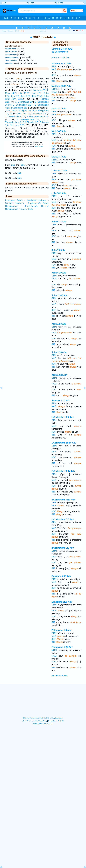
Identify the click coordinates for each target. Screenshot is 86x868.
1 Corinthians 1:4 (24, 102)
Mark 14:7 (10, 93)
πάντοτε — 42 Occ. (61, 58)
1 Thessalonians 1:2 (15, 116)
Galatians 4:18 (14, 111)
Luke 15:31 (24, 93)
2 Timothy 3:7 (32, 122)
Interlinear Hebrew (36, 200)
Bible (4, 31)
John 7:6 (15, 96)
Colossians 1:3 (23, 114)
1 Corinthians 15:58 (62, 443)
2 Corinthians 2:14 (23, 105)
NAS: (54, 69)
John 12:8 (57, 324)
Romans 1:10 (58, 400)
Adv (69, 63)
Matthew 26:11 (41, 90)
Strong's (10, 31)
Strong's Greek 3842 (62, 49)
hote (23, 165)
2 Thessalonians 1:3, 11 (31, 119)
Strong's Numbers (14, 203)
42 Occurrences (60, 52)
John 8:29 (25, 96)
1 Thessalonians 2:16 (37, 116)
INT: (54, 81)
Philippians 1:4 (59, 630)
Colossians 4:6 (39, 114)
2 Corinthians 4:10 (61, 500)
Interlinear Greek (14, 200)
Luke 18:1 (37, 93)
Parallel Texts (26, 209)
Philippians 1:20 (60, 647)
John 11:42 (37, 96)
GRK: (54, 66)
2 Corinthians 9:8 (60, 548)
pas (13, 165)
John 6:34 (57, 222)
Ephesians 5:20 (29, 111)
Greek (17, 31)
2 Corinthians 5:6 (19, 108)
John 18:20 (17, 99)
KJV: (54, 75)
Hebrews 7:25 (17, 125)
